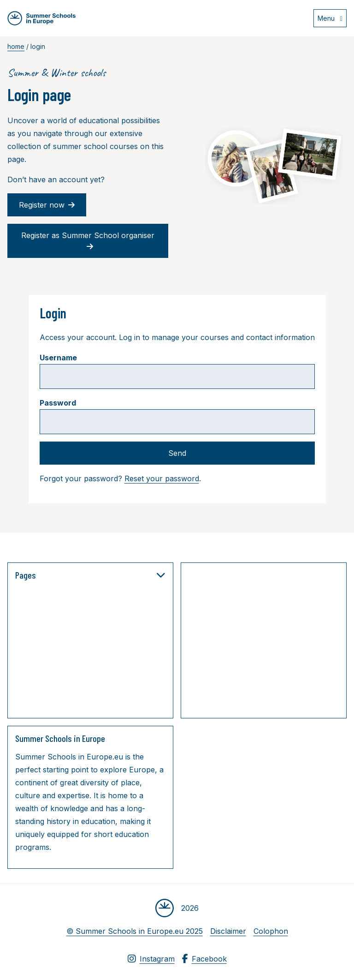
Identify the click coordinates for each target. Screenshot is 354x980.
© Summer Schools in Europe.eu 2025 (135, 931)
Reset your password (162, 478)
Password (58, 403)
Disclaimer (228, 931)
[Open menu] (330, 18)
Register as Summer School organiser (88, 241)
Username (58, 358)
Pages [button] (90, 575)
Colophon (271, 931)
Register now (47, 205)
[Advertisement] (271, 642)
